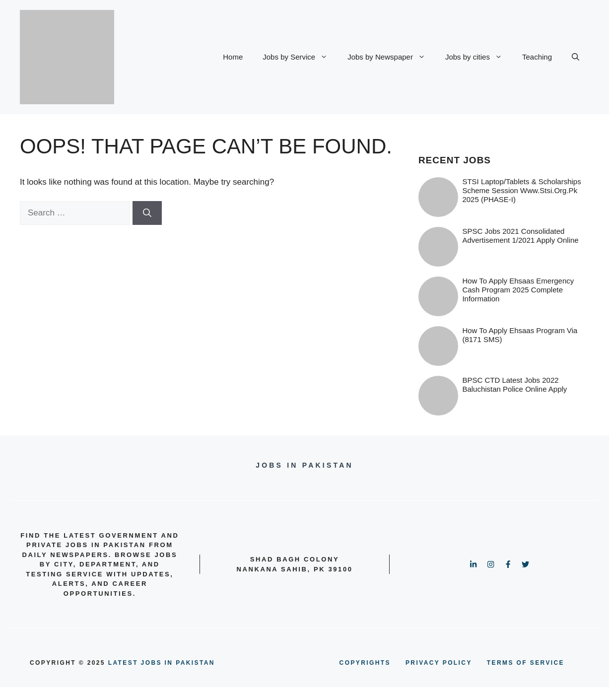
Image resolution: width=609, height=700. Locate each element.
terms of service (526, 663)
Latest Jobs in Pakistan (162, 663)
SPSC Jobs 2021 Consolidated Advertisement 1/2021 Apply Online (520, 236)
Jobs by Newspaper (391, 57)
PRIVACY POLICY (439, 663)
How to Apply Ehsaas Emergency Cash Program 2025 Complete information (518, 290)
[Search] (147, 213)
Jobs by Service (300, 57)
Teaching (537, 57)
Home (233, 57)
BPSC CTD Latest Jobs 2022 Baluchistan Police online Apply (514, 385)
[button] (575, 57)
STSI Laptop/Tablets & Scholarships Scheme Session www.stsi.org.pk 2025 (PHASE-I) (521, 190)
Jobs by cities (479, 57)
